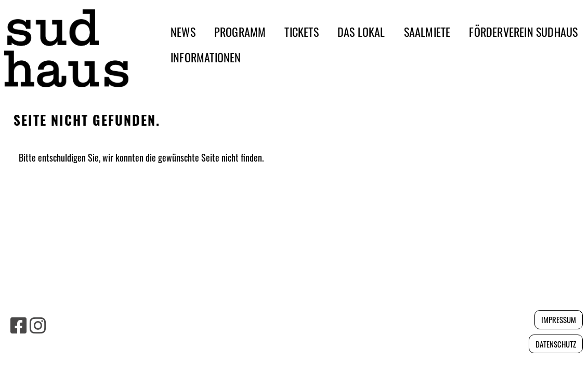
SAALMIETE (427, 32)
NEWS (183, 32)
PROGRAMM (240, 32)
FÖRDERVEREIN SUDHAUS (523, 32)
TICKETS (301, 32)
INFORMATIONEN (206, 57)
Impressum (559, 319)
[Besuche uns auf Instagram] (38, 324)
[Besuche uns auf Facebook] (19, 324)
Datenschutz (556, 344)
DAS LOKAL (361, 32)
